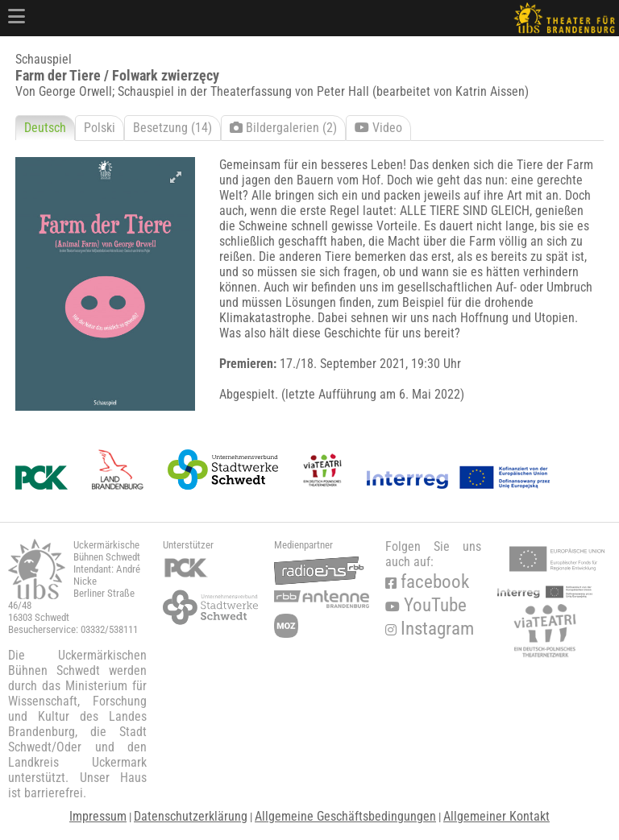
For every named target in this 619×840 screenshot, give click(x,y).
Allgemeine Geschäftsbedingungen (345, 816)
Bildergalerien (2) (283, 128)
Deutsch (45, 128)
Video (378, 128)
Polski (100, 128)
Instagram (430, 629)
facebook (427, 582)
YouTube (426, 605)
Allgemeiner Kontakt (496, 816)
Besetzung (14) (172, 128)
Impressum (98, 816)
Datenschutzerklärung (191, 816)
